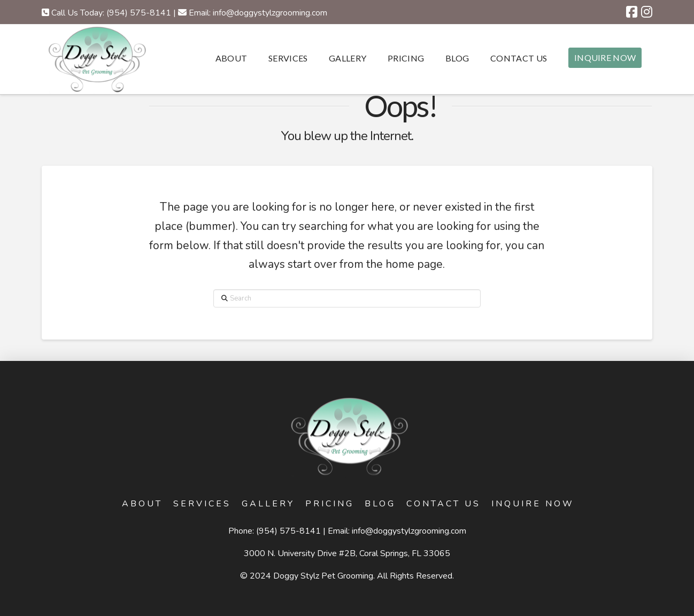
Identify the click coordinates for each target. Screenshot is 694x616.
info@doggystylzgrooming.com (409, 531)
